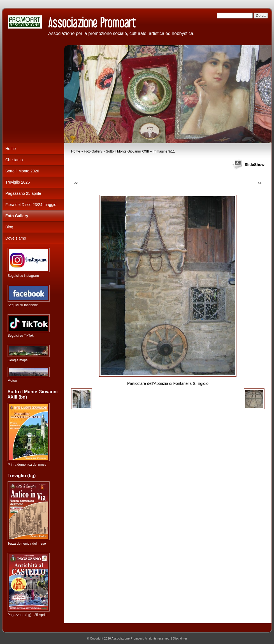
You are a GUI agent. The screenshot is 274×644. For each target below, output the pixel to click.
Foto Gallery (93, 151)
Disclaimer (180, 638)
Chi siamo (14, 160)
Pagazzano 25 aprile (23, 193)
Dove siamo (16, 238)
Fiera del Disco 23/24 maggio (31, 205)
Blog (9, 227)
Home (76, 151)
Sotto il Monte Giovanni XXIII (127, 151)
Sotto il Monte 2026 (22, 171)
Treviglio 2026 (18, 182)
